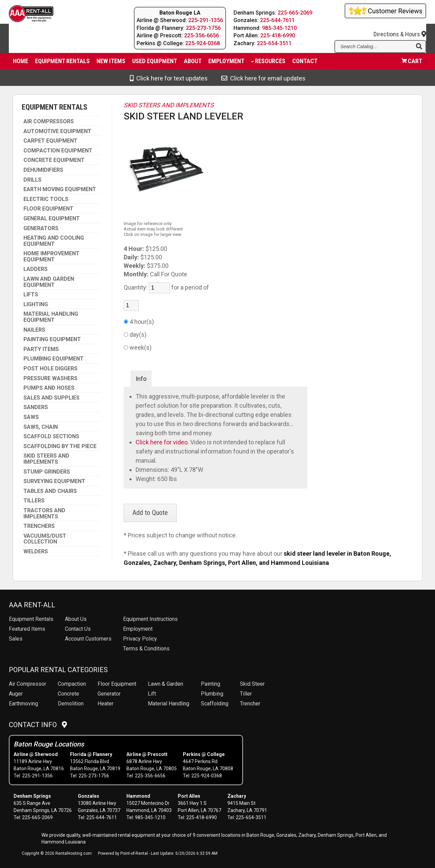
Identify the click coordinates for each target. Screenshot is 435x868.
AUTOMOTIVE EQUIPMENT (57, 131)
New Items (111, 63)
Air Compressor (28, 684)
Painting (211, 684)
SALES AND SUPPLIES (51, 398)
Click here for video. (163, 442)
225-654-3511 (274, 43)
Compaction (72, 684)
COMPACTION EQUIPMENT (58, 151)
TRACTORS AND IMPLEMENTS (44, 513)
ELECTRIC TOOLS (46, 199)
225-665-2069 (295, 13)
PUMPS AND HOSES (49, 388)
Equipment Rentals (62, 63)
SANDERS (36, 407)
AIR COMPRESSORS (49, 122)
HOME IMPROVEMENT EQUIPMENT (51, 256)
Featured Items (27, 629)
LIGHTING (36, 304)
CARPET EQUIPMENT (50, 141)
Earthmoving (23, 704)
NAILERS (34, 330)
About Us (76, 619)
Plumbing (212, 694)
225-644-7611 (277, 20)
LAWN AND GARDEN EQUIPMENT (49, 282)
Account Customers (88, 639)
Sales (16, 639)
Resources (268, 63)
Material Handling (169, 704)
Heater (106, 704)
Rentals (31, 619)
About (193, 63)
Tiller (246, 694)
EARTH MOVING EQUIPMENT (60, 189)
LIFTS (31, 295)
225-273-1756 (203, 28)
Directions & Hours (400, 29)
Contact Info (38, 725)
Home (21, 63)
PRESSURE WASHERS (50, 378)
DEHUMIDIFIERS (43, 170)
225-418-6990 (278, 35)
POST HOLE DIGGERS (50, 369)
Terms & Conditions (146, 649)
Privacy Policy (140, 639)
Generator (109, 694)
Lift (152, 694)
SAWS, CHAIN (41, 427)
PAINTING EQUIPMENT (52, 339)
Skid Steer (252, 684)
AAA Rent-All (32, 605)
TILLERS (34, 501)
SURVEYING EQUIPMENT (54, 481)
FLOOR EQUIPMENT (48, 209)
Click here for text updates (169, 78)
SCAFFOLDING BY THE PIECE (60, 446)
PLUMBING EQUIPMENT (54, 359)
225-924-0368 (203, 43)
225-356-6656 (202, 35)
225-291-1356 (206, 20)
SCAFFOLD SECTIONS (51, 437)
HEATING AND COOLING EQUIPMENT (54, 241)
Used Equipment (155, 63)
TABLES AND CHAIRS (50, 491)
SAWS (31, 417)
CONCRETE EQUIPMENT (54, 160)
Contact (305, 63)
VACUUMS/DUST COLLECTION (45, 539)
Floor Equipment (117, 684)
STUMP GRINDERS (47, 472)
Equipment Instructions (150, 619)
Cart (412, 63)
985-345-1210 (279, 28)
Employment (226, 63)
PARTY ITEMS (41, 349)
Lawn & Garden (166, 684)
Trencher (250, 704)
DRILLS (32, 180)
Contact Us (78, 629)
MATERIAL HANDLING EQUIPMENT (51, 317)
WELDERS (36, 552)
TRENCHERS (39, 526)
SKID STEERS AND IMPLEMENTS (46, 459)
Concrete (68, 694)
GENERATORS (41, 228)
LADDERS (36, 269)
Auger (16, 694)
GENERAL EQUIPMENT (52, 219)
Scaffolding (215, 704)
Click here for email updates (263, 78)
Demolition (71, 704)
